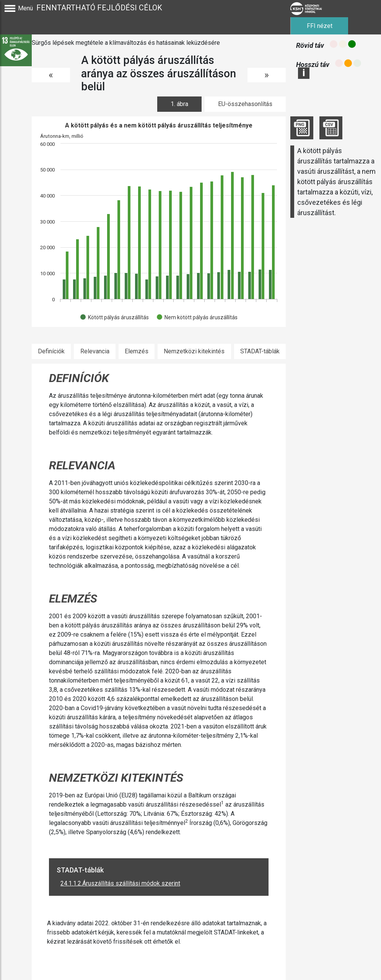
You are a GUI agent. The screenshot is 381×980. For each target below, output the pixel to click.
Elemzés (137, 351)
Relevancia (95, 351)
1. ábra (179, 104)
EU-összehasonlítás (245, 104)
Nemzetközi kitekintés (194, 351)
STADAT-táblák (260, 351)
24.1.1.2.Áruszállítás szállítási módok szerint (120, 883)
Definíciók (51, 351)
